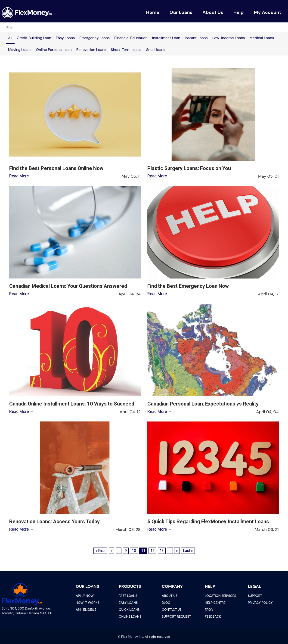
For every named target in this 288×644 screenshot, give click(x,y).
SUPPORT (255, 596)
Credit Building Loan (34, 38)
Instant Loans (196, 38)
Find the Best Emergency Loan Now (188, 286)
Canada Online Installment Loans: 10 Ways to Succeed (71, 404)
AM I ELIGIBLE (86, 610)
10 (134, 551)
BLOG (166, 603)
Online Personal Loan (54, 50)
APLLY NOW (85, 596)
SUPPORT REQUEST (177, 616)
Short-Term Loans (126, 50)
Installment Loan (166, 38)
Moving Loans (20, 50)
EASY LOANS (128, 603)
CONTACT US (172, 610)
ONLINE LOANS (130, 616)
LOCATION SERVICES (221, 596)
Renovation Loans (91, 50)
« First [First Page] (100, 551)
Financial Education (131, 38)
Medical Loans (262, 38)
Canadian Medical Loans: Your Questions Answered (68, 286)
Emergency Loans (94, 38)
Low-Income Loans (229, 38)
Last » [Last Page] (188, 551)
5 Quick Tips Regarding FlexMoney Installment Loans (208, 522)
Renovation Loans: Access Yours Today (54, 522)
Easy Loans (65, 38)
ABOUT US (170, 596)
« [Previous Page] (111, 551)
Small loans (156, 50)
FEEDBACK (213, 616)
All (10, 38)
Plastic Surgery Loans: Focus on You (189, 168)
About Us (213, 12)
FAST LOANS (128, 596)
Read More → (21, 176)
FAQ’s (209, 610)
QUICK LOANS (129, 610)
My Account (267, 12)
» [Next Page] (177, 551)
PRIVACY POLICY (260, 603)
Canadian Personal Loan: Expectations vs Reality (203, 404)
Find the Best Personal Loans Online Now (56, 168)
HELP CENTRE (215, 603)
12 (152, 551)
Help (239, 12)
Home (153, 12)
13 (162, 551)
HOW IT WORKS (88, 603)
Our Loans (181, 12)
